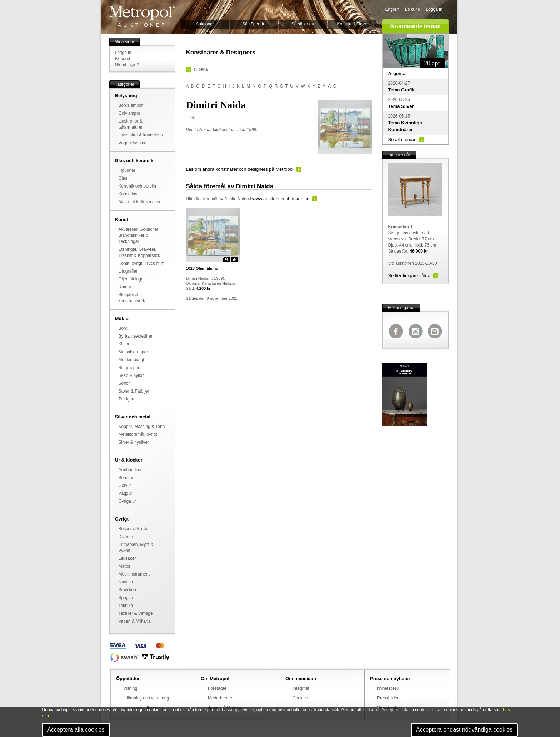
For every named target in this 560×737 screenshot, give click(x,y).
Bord (123, 328)
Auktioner (205, 24)
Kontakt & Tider (351, 24)
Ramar (125, 287)
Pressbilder (388, 698)
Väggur (126, 493)
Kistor (124, 344)
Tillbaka (201, 69)
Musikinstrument (134, 574)
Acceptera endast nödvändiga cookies (464, 730)
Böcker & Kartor (134, 529)
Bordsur (126, 478)
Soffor (124, 383)
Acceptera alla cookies (76, 730)
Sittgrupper (129, 368)
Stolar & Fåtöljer (134, 391)
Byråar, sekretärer (136, 336)
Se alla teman (402, 140)
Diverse (126, 537)
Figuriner (127, 170)
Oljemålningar (132, 279)
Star (234, 259)
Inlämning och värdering (146, 698)
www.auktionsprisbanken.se (281, 199)
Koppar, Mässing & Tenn (142, 427)
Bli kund (413, 9)
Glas (123, 178)
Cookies (300, 698)
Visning (130, 688)
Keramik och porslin (137, 186)
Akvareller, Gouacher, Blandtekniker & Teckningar (139, 235)
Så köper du (254, 24)
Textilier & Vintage (136, 613)
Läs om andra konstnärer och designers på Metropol (240, 169)
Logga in (434, 9)
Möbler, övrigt (131, 360)
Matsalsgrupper (133, 352)
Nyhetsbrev (388, 688)
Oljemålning (202, 268)
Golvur (125, 485)
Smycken (127, 590)
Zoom (227, 259)
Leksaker (127, 558)
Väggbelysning (133, 143)
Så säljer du (303, 24)
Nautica (126, 582)
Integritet (301, 688)
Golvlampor (129, 113)
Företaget (217, 688)
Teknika (126, 606)
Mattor (125, 566)
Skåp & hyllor (131, 375)
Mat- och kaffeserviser (140, 202)
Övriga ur (127, 501)
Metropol (142, 17)
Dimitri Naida (237, 199)
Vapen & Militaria (135, 621)
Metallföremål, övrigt (138, 434)
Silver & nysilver (134, 442)
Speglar (126, 598)
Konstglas (128, 194)
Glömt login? (127, 65)
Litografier (128, 271)
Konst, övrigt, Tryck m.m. (142, 263)
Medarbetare (220, 698)
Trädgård (127, 399)
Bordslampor (131, 105)
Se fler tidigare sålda (409, 276)
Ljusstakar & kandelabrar (142, 135)
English (392, 9)
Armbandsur (130, 470)
